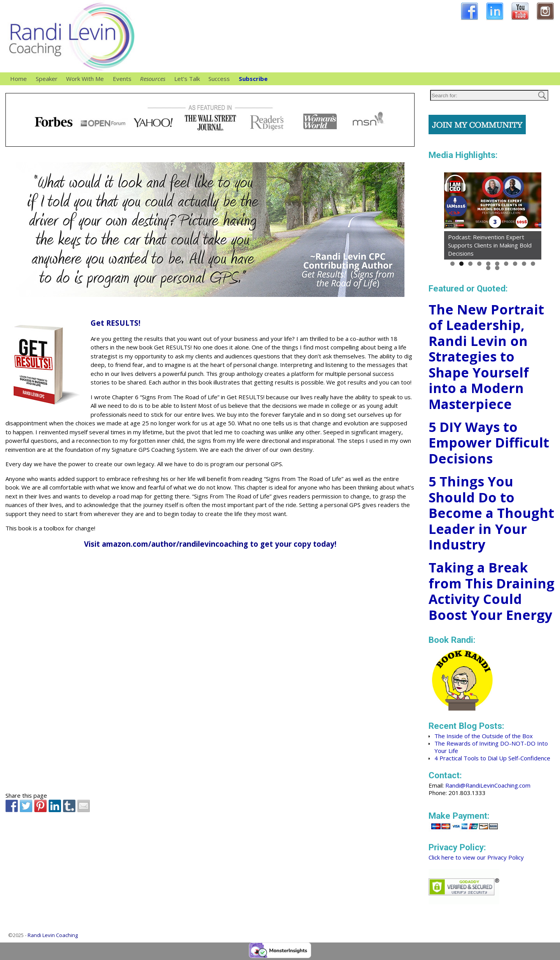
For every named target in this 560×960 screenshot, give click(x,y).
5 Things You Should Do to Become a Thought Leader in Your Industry (491, 513)
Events (122, 79)
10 (533, 264)
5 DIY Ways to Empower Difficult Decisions (489, 443)
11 (488, 268)
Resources (155, 79)
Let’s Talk (187, 79)
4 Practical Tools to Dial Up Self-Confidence (492, 758)
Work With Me (87, 79)
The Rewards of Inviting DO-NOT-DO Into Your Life (491, 747)
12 (497, 268)
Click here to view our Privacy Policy (476, 857)
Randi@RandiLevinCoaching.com (488, 785)
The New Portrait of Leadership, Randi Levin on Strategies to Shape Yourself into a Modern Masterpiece (486, 357)
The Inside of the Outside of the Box (484, 736)
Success (219, 79)
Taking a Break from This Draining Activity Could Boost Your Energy (492, 591)
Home (18, 79)
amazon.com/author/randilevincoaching (175, 544)
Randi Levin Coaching (53, 935)
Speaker (49, 79)
